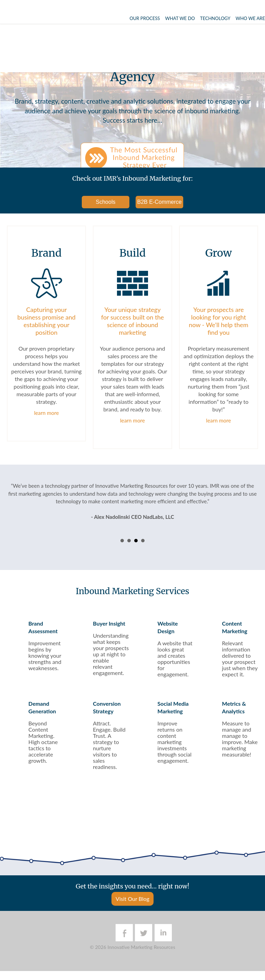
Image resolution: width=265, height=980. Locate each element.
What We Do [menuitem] (180, 18)
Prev (16, 516)
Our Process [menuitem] (145, 18)
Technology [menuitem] (215, 18)
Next (249, 516)
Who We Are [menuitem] (250, 18)
